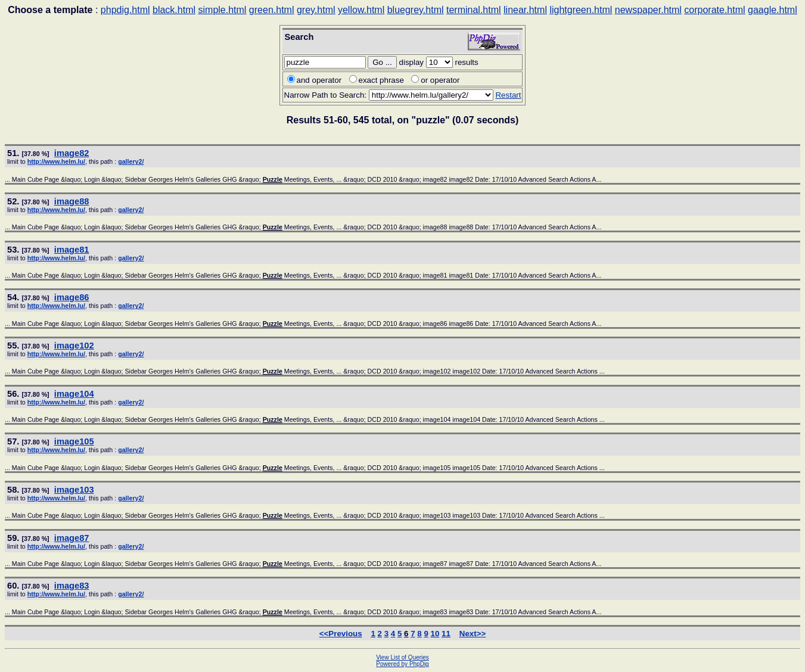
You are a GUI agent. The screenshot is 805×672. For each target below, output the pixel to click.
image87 (72, 538)
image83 (72, 586)
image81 (72, 250)
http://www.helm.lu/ (56, 161)
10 (435, 634)
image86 (72, 297)
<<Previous (341, 634)
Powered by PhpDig (402, 664)
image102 (74, 346)
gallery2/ (131, 161)
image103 (74, 490)
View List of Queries (402, 657)
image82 (72, 153)
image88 (72, 201)
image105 (74, 441)
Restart (508, 95)
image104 (74, 394)
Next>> (473, 634)
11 (446, 634)
